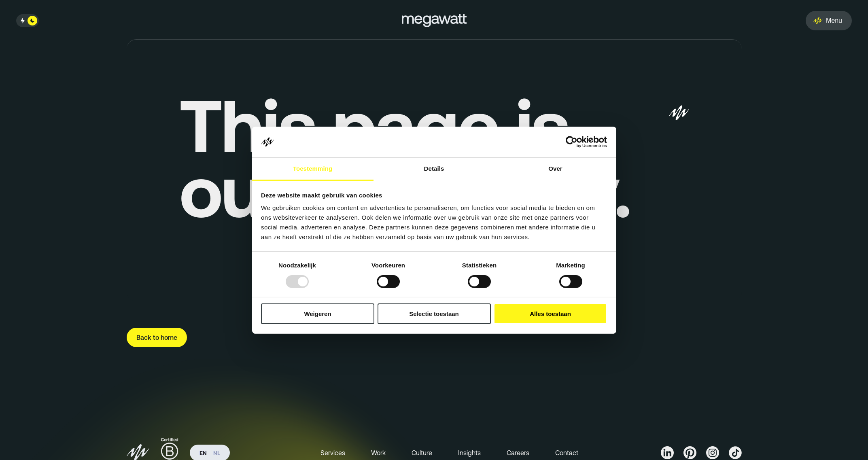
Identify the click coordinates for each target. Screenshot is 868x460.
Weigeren (317, 314)
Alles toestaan (550, 314)
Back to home (157, 337)
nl (217, 453)
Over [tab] (555, 169)
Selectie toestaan (434, 314)
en (203, 453)
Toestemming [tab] (313, 169)
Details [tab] (434, 169)
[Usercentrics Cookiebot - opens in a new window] (572, 142)
